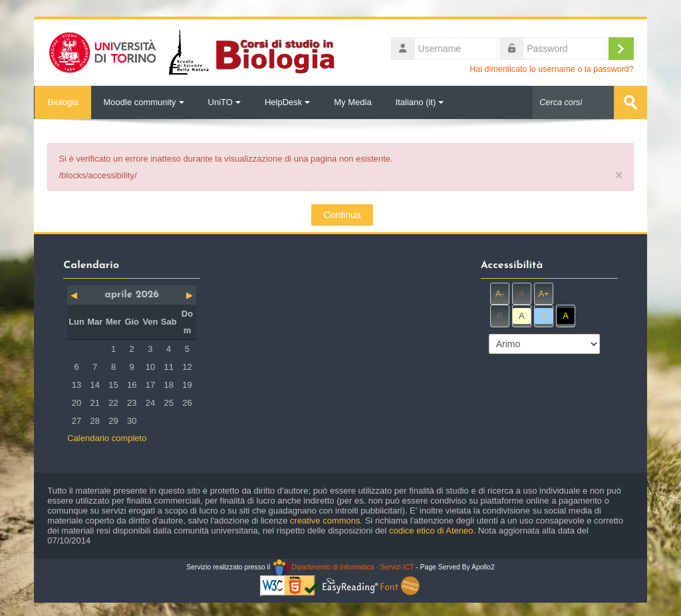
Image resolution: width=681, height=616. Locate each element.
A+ (543, 293)
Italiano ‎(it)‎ (420, 102)
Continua (342, 215)
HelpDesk (287, 102)
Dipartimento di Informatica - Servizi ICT (343, 567)
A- (500, 293)
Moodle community (143, 102)
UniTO (224, 102)
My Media (352, 102)
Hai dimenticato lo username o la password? (552, 69)
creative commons (325, 521)
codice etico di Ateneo (431, 531)
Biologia (63, 102)
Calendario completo (107, 438)
